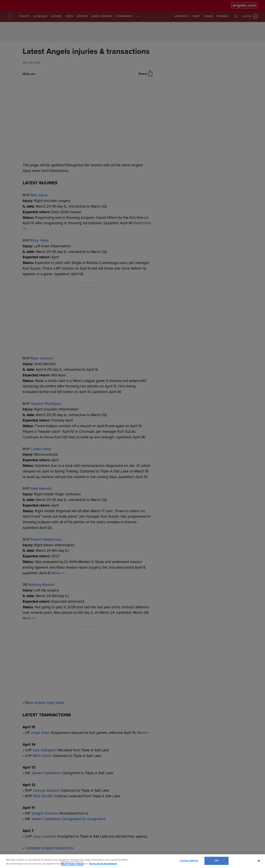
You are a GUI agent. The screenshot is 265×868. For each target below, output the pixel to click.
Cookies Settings (189, 861)
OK (216, 861)
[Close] (259, 861)
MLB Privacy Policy (72, 864)
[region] (132, 861)
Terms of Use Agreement (103, 864)
